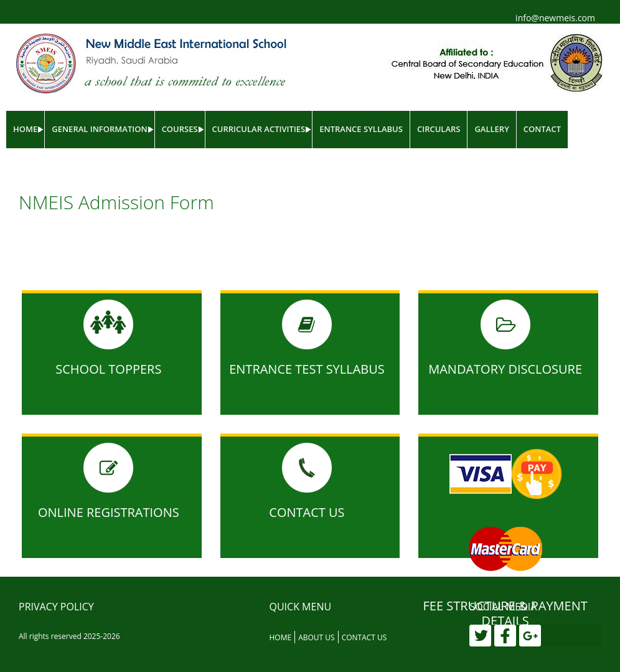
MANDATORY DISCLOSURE (505, 369)
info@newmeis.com (555, 18)
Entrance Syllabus (361, 129)
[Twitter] (480, 636)
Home (25, 129)
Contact (542, 129)
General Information (99, 129)
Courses (180, 129)
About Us (316, 637)
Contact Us (307, 512)
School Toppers (108, 369)
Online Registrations (109, 512)
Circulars (439, 129)
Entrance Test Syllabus (307, 369)
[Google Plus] (530, 636)
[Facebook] (505, 636)
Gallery (491, 129)
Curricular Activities (259, 129)
